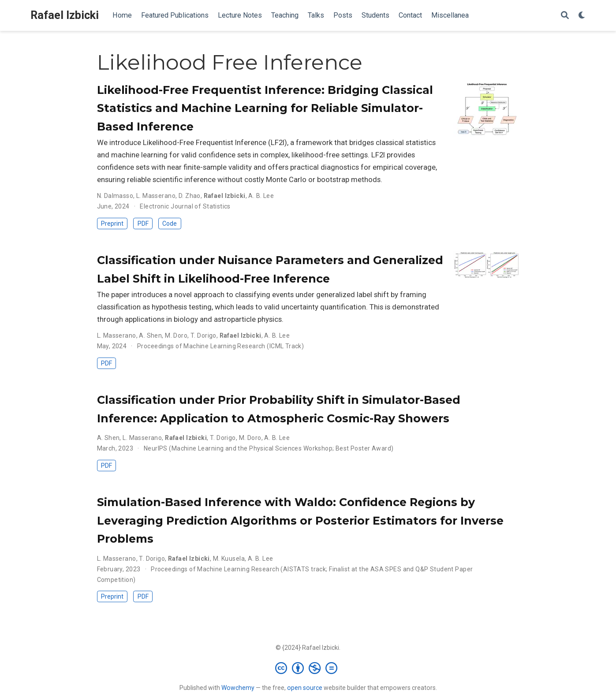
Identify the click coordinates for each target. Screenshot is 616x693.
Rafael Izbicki (65, 15)
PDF (143, 224)
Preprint (112, 224)
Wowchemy (238, 688)
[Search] (565, 16)
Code (170, 224)
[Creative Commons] (308, 668)
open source (305, 688)
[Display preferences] (582, 16)
